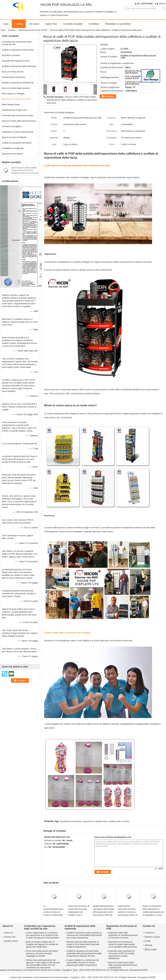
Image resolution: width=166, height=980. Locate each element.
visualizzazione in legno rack (14, 110)
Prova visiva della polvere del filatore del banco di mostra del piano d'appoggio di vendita (42, 953)
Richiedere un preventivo (118, 24)
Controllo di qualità (73, 24)
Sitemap (148, 945)
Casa (6, 24)
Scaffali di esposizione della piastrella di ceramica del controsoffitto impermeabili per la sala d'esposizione (84, 935)
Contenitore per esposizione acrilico (18, 115)
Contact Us (150, 933)
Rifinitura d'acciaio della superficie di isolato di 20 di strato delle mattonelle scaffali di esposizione (83, 944)
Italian (162, 4)
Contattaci (94, 24)
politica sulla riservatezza (11, 970)
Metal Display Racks (11, 105)
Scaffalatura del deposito (13, 148)
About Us (9, 933)
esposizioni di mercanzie (71, 821)
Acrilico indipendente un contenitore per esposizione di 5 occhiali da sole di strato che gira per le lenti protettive (43, 935)
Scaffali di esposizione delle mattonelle (19, 66)
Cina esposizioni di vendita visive (38, 970)
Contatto (109, 96)
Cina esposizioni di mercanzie (47, 977)
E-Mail (148, 941)
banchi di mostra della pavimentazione (19, 121)
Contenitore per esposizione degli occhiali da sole (17, 43)
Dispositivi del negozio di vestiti (16, 61)
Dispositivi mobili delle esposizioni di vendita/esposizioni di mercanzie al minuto (123, 935)
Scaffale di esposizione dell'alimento (18, 83)
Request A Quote (152, 937)
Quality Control (11, 941)
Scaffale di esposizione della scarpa (18, 50)
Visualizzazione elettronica (14, 77)
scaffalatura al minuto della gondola (18, 132)
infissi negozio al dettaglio (13, 94)
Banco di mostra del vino (13, 72)
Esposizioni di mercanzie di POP (33, 30)
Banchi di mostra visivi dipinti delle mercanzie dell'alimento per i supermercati (123, 965)
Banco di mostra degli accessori (16, 88)
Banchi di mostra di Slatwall (14, 137)
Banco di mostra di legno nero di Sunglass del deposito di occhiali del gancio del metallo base (42, 944)
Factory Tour (10, 937)
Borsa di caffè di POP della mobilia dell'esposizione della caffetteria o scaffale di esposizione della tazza (72, 100)
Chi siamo (34, 24)
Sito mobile (151, 950)
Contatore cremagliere (12, 126)
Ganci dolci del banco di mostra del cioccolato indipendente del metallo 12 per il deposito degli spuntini (79, 912)
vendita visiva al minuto (119, 821)
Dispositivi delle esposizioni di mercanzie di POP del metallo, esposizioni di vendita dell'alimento (122, 955)
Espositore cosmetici (11, 55)
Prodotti (19, 24)
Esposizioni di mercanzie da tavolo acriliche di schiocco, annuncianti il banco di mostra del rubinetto (128, 912)
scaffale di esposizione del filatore (17, 143)
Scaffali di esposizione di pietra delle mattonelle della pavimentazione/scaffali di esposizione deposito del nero (84, 953)
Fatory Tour (51, 24)
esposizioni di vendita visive (95, 821)
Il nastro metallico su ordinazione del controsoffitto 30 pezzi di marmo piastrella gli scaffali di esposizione (83, 963)
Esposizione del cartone (12, 154)
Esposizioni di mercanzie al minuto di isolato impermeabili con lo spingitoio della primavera (123, 944)
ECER (145, 970)
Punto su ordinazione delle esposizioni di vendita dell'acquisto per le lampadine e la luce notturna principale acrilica (153, 914)
